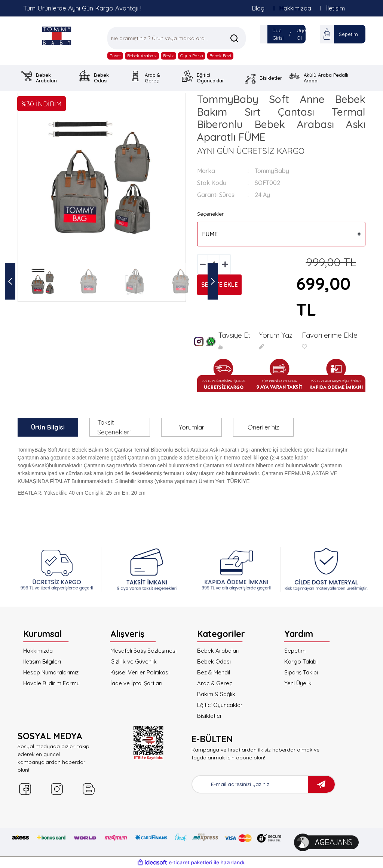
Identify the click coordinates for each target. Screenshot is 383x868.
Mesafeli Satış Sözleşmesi (143, 651)
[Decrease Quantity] (203, 264)
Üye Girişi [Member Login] (278, 34)
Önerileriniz (263, 427)
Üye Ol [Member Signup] (301, 34)
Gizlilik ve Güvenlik (134, 661)
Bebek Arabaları (218, 651)
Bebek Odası (214, 661)
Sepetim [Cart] (348, 34)
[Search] (177, 38)
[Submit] (321, 784)
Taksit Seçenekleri (114, 427)
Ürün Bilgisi (48, 427)
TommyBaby (272, 171)
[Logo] (57, 36)
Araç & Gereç (215, 683)
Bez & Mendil (214, 672)
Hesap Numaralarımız (51, 672)
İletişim (335, 8)
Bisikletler (210, 716)
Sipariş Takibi (301, 672)
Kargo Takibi (301, 661)
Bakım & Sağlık (216, 694)
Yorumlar (191, 427)
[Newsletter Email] (250, 784)
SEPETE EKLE (220, 285)
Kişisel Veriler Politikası (140, 672)
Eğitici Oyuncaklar (220, 705)
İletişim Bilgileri (42, 661)
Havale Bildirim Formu (51, 683)
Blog (258, 8)
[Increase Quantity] (225, 264)
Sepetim (295, 651)
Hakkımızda (295, 8)
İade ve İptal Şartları (136, 683)
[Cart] (327, 34)
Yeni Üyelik (298, 683)
